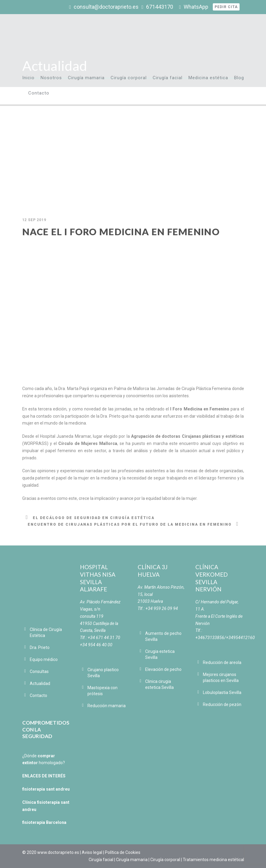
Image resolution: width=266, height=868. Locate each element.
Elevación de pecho (163, 669)
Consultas (39, 671)
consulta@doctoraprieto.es (106, 7)
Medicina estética (208, 78)
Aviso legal (92, 852)
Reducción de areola (222, 662)
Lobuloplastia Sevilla (222, 692)
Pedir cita (226, 7)
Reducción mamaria (107, 706)
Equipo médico (44, 659)
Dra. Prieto (40, 647)
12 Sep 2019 (34, 220)
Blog (239, 78)
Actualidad (40, 683)
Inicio (28, 78)
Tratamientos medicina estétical (213, 860)
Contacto (39, 93)
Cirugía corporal (129, 78)
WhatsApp (196, 7)
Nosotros (51, 78)
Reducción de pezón (222, 704)
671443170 (160, 7)
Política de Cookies (123, 852)
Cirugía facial (168, 78)
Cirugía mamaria (86, 78)
